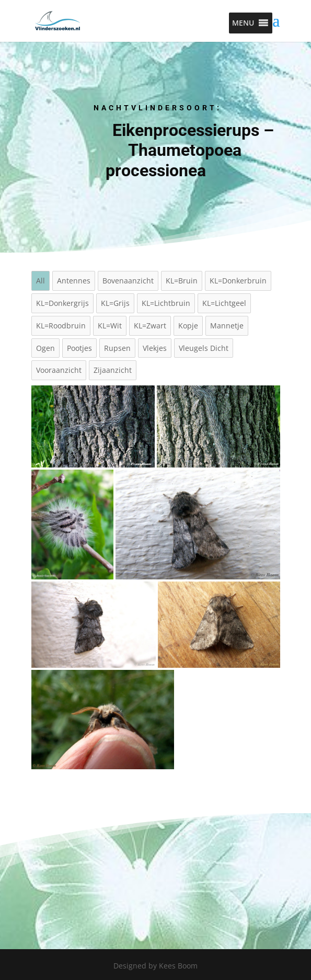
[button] (243, 23)
